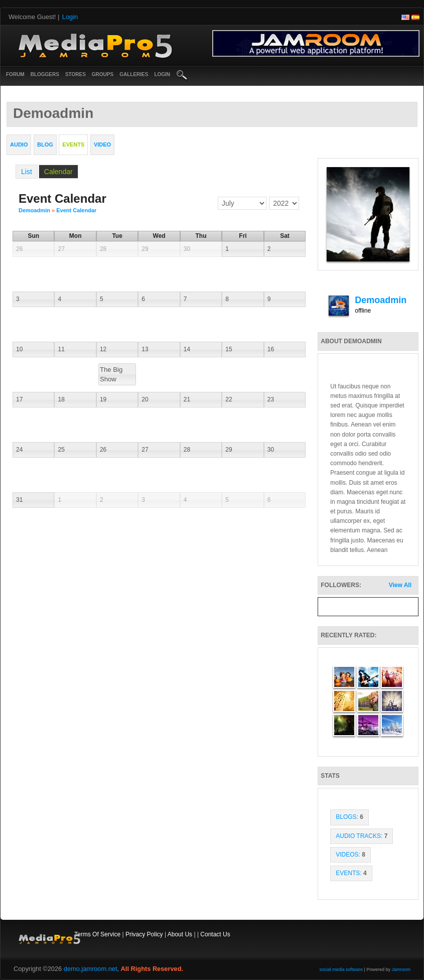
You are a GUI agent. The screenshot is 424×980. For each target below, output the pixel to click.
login (162, 75)
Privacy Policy (144, 934)
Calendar (58, 172)
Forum (15, 75)
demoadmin (34, 210)
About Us (180, 934)
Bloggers (45, 75)
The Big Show (111, 374)
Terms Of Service (97, 934)
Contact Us (215, 934)
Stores (76, 75)
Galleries (134, 75)
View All (400, 585)
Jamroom (401, 969)
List (27, 172)
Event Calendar (76, 210)
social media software (341, 969)
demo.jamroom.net (91, 969)
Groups (103, 75)
